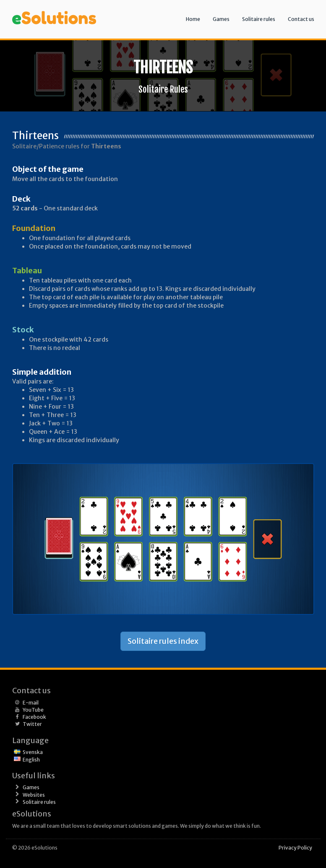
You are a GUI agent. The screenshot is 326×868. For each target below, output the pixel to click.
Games (221, 19)
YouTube (33, 710)
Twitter (32, 724)
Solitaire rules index (163, 641)
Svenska (33, 752)
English (31, 760)
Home (193, 19)
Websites (34, 795)
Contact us (301, 19)
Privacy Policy (295, 848)
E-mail (31, 703)
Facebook (34, 717)
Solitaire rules (259, 19)
